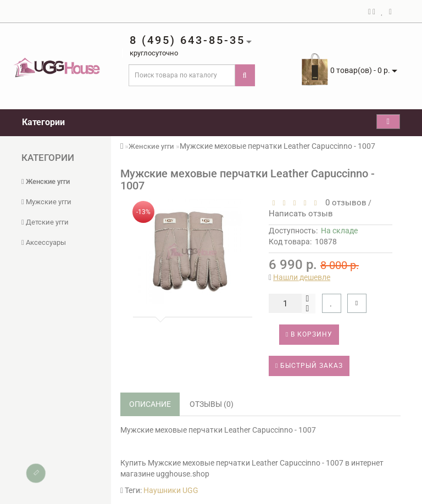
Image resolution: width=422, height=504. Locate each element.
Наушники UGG (171, 490)
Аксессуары (44, 242)
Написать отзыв (301, 214)
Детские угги (45, 222)
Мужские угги (46, 202)
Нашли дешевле (302, 277)
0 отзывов (344, 203)
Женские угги (46, 181)
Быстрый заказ (309, 366)
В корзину (309, 334)
